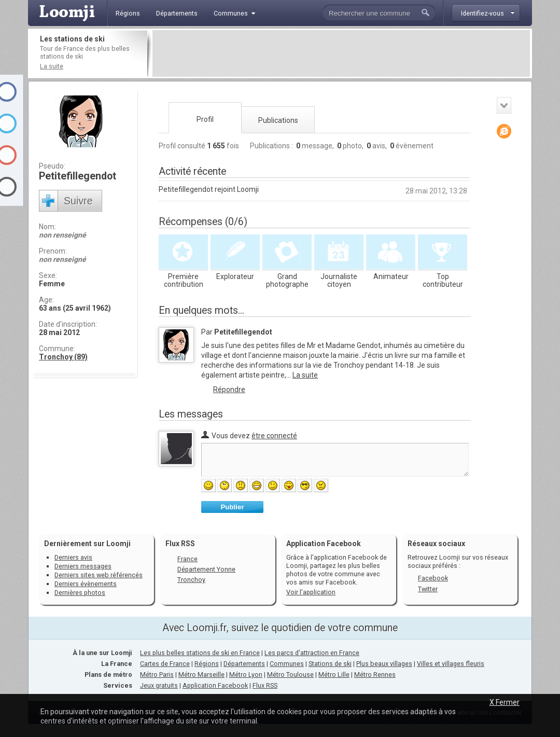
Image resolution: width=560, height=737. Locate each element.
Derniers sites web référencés (99, 575)
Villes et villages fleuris (451, 664)
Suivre (78, 201)
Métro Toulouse (290, 675)
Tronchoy (191, 580)
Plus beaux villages (384, 664)
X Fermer (505, 702)
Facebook (433, 578)
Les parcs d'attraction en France (312, 653)
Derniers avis (73, 557)
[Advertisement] (341, 53)
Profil (205, 119)
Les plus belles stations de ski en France (200, 653)
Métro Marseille (201, 675)
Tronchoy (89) (63, 357)
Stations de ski (330, 664)
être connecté (274, 436)
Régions (207, 664)
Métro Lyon (246, 675)
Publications (278, 120)
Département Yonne (206, 569)
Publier (232, 507)
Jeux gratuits (159, 685)
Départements (244, 664)
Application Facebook (215, 685)
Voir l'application (311, 592)
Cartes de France (165, 664)
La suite (52, 66)
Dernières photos (80, 593)
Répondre (229, 390)
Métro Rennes (375, 675)
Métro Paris (157, 675)
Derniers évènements (86, 584)
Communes (287, 664)
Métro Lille (334, 675)
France (187, 559)
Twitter (428, 589)
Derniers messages (83, 566)
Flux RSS (180, 544)
